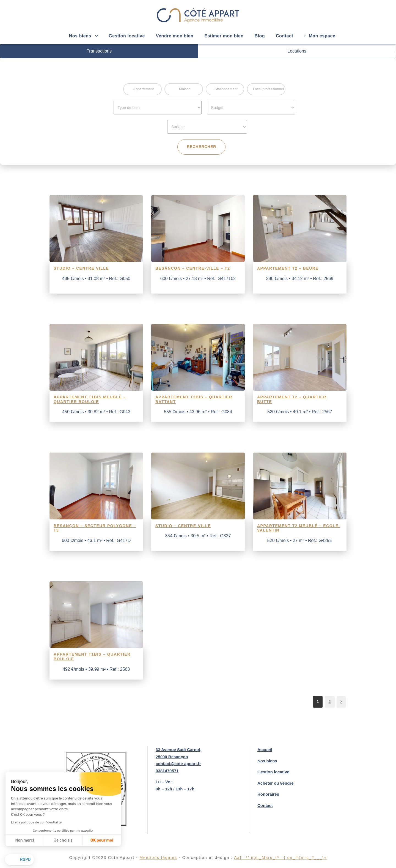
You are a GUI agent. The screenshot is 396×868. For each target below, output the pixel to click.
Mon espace (320, 36)
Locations (297, 51)
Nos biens (267, 761)
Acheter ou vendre (276, 783)
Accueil (265, 750)
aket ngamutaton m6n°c (280, 858)
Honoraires (268, 794)
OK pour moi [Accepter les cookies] (102, 840)
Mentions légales (163, 858)
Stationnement (226, 89)
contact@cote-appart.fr (178, 764)
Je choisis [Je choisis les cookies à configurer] (63, 840)
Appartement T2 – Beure (288, 268)
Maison (185, 89)
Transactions (99, 51)
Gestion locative (127, 36)
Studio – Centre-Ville (183, 526)
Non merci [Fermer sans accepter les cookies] (24, 840)
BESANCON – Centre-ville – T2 (193, 268)
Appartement (144, 89)
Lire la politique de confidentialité (36, 822)
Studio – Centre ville (81, 268)
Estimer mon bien (224, 36)
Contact (284, 36)
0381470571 (167, 771)
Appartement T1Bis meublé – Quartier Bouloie (90, 399)
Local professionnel (268, 89)
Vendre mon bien (175, 36)
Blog (260, 36)
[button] (19, 860)
